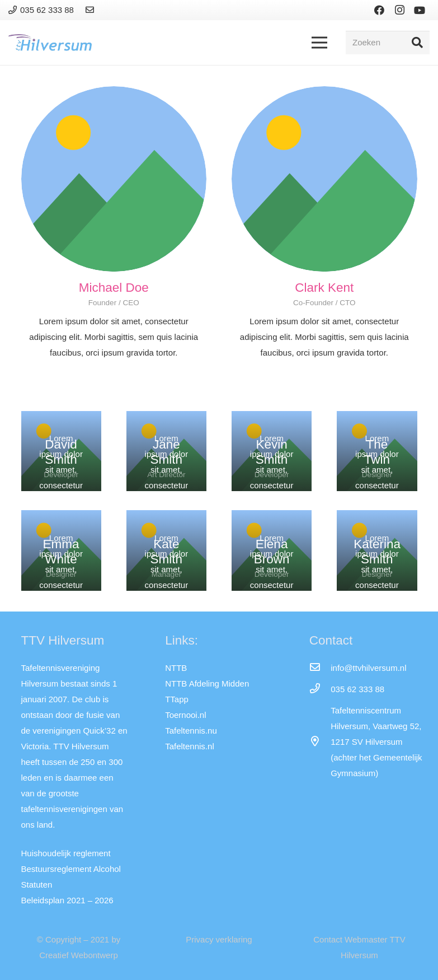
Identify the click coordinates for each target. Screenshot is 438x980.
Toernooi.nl (185, 715)
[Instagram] (399, 10)
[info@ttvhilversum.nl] (320, 668)
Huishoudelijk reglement (66, 853)
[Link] (91, 10)
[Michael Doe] (114, 179)
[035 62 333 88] (320, 689)
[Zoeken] (388, 43)
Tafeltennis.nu (191, 731)
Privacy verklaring (219, 939)
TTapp (177, 699)
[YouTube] (420, 10)
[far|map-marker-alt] (320, 742)
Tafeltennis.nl (190, 746)
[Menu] (319, 43)
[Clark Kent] (324, 179)
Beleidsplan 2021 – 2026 (67, 900)
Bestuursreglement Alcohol (71, 869)
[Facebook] (379, 10)
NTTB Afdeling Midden (207, 683)
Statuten (37, 885)
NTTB (176, 668)
